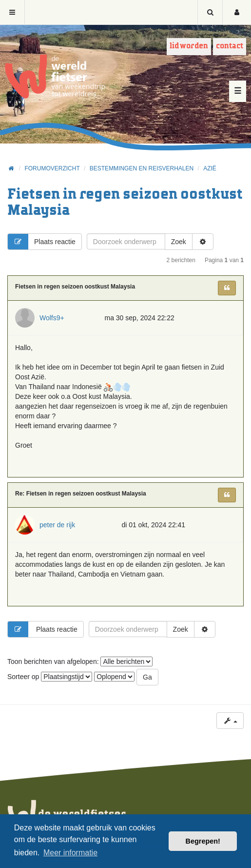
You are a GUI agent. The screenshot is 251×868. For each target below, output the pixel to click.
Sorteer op (50, 677)
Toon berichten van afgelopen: (80, 661)
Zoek (179, 242)
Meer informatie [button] (70, 853)
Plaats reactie (42, 242)
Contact (230, 46)
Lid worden (189, 46)
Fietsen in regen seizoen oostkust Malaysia (75, 287)
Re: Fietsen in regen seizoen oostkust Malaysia (81, 494)
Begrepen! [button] (203, 841)
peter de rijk (57, 525)
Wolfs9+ (52, 318)
